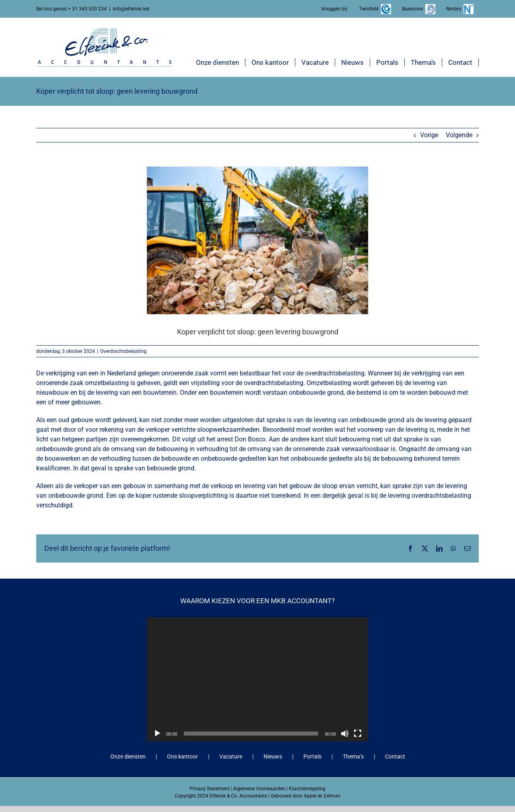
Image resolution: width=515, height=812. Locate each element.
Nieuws (273, 756)
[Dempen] (345, 734)
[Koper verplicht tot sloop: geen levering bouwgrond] (257, 240)
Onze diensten (128, 756)
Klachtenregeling (307, 789)
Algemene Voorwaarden (259, 789)
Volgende (459, 135)
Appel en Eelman (322, 796)
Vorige (429, 135)
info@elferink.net (131, 9)
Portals (312, 756)
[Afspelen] (157, 734)
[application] (257, 679)
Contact (395, 756)
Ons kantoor (182, 756)
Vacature (231, 756)
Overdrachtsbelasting (123, 351)
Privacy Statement (209, 789)
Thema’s (353, 756)
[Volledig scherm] (358, 734)
